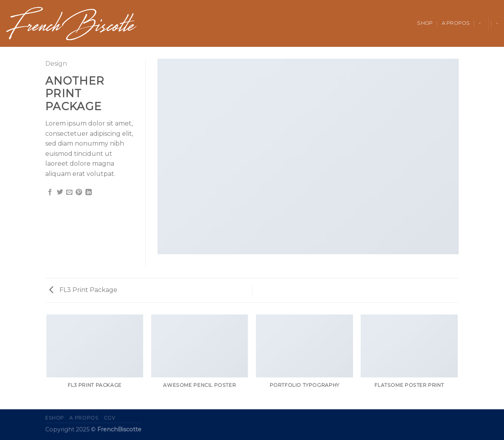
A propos (456, 23)
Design (56, 64)
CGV (110, 418)
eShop (55, 418)
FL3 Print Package (83, 290)
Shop (425, 23)
